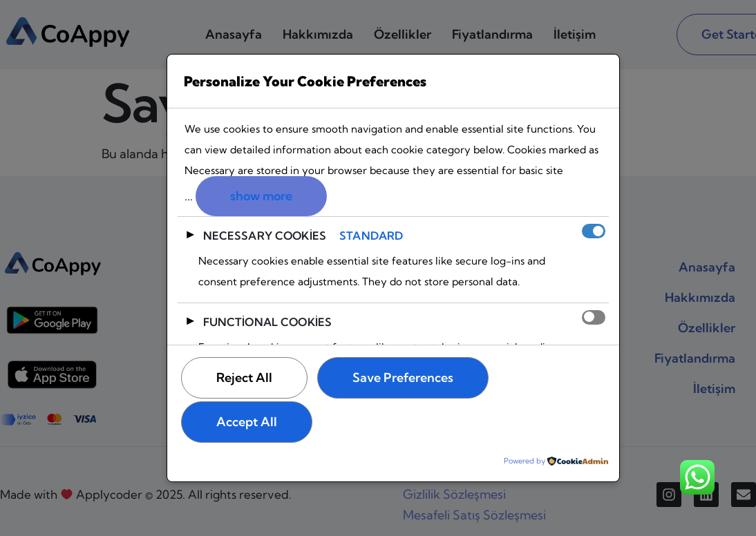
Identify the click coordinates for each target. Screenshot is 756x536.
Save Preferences (403, 377)
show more (261, 196)
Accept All (247, 422)
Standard (371, 236)
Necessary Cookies (265, 236)
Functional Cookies (268, 322)
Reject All (244, 377)
